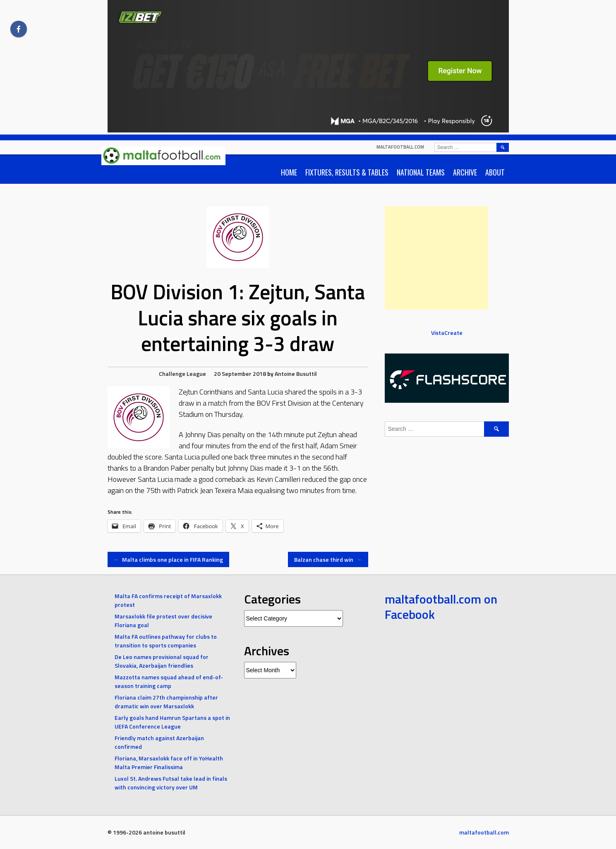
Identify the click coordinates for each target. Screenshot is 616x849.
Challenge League (182, 374)
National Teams (421, 172)
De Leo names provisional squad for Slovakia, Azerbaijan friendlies (162, 661)
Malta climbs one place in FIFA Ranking (169, 559)
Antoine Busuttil (296, 374)
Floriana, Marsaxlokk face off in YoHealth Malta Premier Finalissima (169, 762)
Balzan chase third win (328, 559)
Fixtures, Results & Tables (347, 172)
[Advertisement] (436, 258)
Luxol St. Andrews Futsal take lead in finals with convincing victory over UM (171, 783)
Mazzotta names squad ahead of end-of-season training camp (169, 681)
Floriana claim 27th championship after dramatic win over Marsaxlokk (166, 702)
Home (289, 172)
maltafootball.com (400, 147)
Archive (465, 172)
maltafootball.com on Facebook (441, 607)
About (495, 172)
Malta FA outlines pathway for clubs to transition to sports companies (166, 641)
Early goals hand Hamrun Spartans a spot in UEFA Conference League (172, 722)
